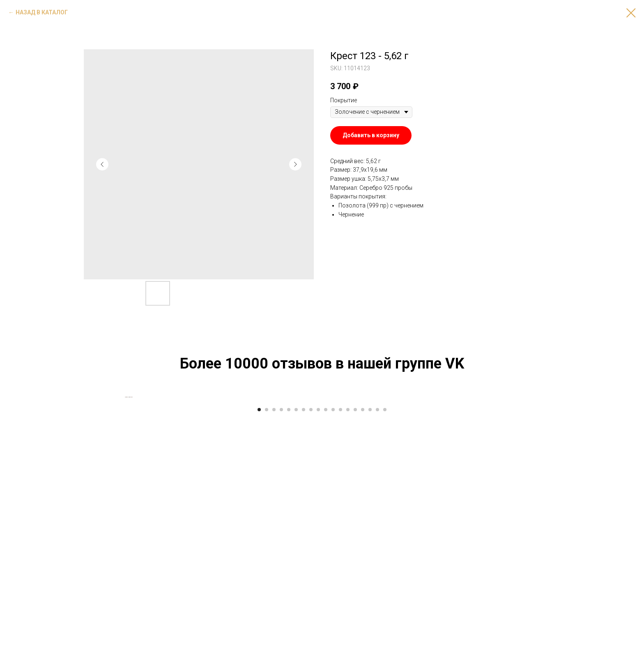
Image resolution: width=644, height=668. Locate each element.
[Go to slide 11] (333, 656)
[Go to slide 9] (318, 656)
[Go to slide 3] (274, 656)
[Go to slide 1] (259, 656)
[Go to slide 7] (304, 656)
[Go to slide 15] (363, 656)
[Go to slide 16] (370, 656)
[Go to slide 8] (311, 656)
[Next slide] (519, 520)
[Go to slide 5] (289, 656)
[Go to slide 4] (281, 656)
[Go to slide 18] (385, 656)
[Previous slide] (125, 520)
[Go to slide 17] (377, 656)
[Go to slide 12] (340, 656)
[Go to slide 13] (348, 656)
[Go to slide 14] (355, 656)
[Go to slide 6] (296, 656)
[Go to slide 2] (267, 656)
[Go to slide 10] (326, 656)
